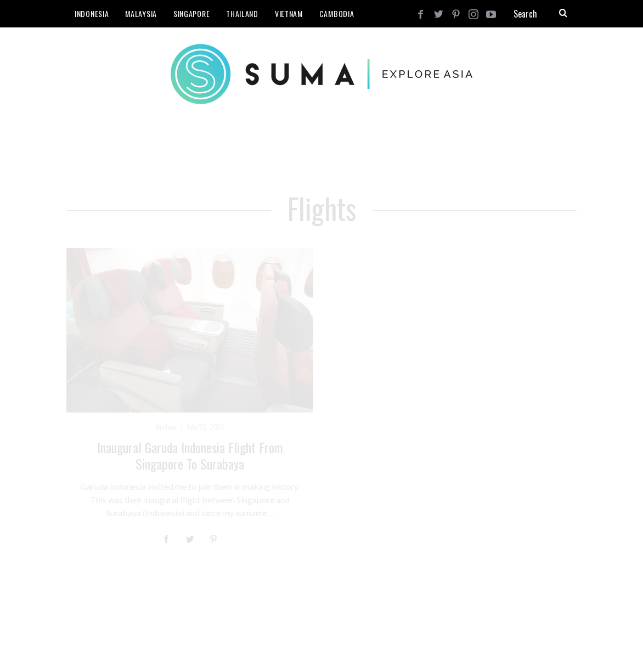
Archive (166, 427)
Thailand (242, 13)
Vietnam (289, 13)
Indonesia (92, 13)
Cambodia (337, 13)
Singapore (191, 13)
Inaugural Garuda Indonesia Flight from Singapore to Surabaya (190, 455)
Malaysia (141, 13)
